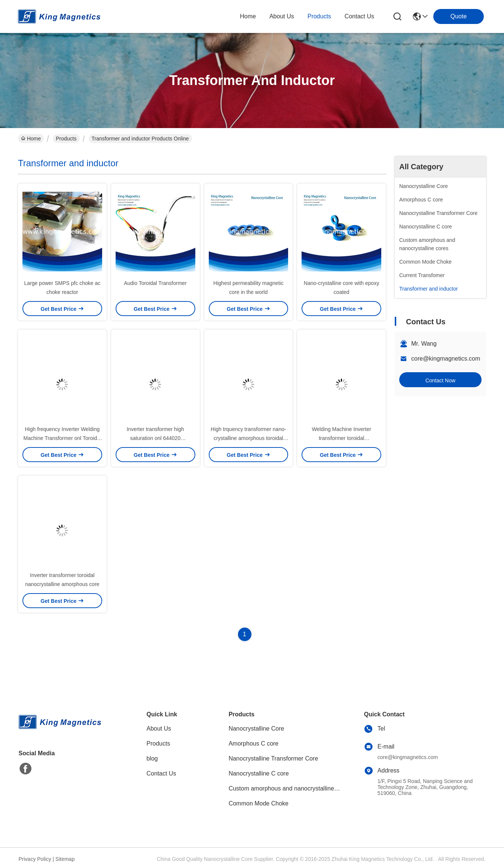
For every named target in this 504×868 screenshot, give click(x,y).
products (319, 16)
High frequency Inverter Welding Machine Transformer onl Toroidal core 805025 (62, 438)
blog (152, 758)
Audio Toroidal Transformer (155, 283)
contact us (359, 16)
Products (66, 139)
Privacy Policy (35, 859)
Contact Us (161, 773)
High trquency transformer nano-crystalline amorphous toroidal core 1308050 (248, 438)
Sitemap (65, 859)
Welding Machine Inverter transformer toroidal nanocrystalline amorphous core (341, 438)
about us (282, 16)
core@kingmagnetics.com (446, 359)
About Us (159, 729)
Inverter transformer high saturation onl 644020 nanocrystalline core (155, 438)
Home (248, 16)
